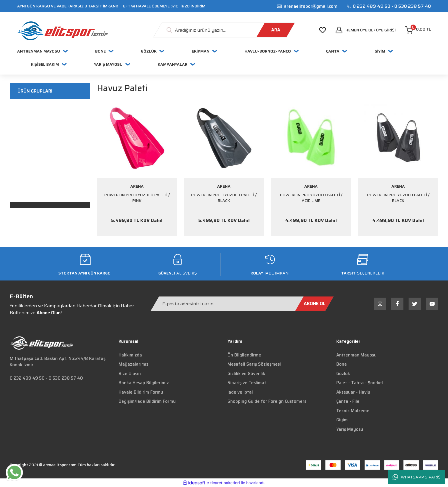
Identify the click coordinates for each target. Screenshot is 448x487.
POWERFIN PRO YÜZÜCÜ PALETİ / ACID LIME (311, 198)
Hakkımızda (130, 355)
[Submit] (315, 304)
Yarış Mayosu (350, 429)
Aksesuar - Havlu (353, 392)
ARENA (137, 186)
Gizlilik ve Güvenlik (246, 374)
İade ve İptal (240, 392)
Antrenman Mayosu (356, 355)
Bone (342, 364)
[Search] (224, 30)
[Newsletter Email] (242, 304)
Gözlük (343, 374)
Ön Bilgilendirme (244, 355)
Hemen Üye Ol (359, 30)
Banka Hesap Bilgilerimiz (144, 383)
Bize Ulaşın (130, 374)
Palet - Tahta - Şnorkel (360, 383)
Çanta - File (348, 401)
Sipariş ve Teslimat (247, 383)
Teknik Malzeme (353, 411)
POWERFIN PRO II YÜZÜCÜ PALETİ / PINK (137, 198)
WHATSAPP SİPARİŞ (417, 477)
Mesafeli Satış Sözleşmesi (254, 364)
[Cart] (418, 30)
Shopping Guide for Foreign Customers (267, 401)
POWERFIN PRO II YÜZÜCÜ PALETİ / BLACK (224, 198)
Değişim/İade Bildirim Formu (147, 401)
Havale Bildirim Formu (141, 392)
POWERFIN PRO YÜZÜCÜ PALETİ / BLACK (398, 198)
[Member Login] (386, 30)
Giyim (342, 420)
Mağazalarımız (134, 364)
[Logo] (62, 31)
